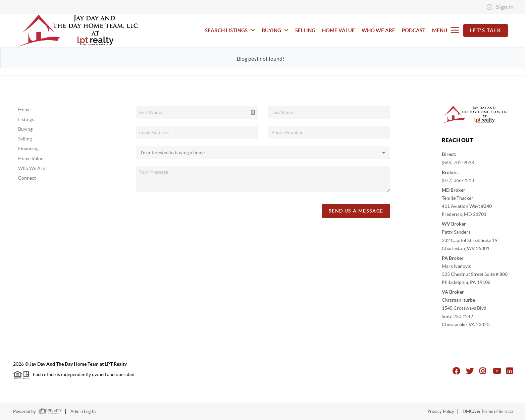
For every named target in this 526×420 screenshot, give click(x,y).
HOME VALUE (338, 30)
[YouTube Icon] (497, 371)
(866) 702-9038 (458, 163)
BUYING (275, 30)
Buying (25, 129)
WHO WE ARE (378, 30)
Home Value (31, 159)
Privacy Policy (441, 411)
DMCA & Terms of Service (488, 411)
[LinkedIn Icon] (510, 371)
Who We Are (32, 168)
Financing (28, 148)
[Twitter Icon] (470, 371)
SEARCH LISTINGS (230, 30)
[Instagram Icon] (483, 371)
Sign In (500, 7)
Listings (26, 119)
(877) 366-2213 (458, 180)
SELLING (305, 30)
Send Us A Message (356, 211)
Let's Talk (486, 30)
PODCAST (414, 30)
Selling (25, 139)
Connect (27, 178)
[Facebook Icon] (456, 371)
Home (24, 110)
